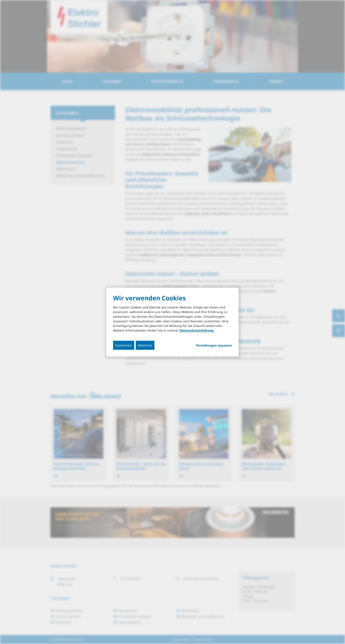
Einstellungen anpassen (214, 345)
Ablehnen (145, 345)
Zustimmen (124, 345)
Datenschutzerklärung (196, 330)
